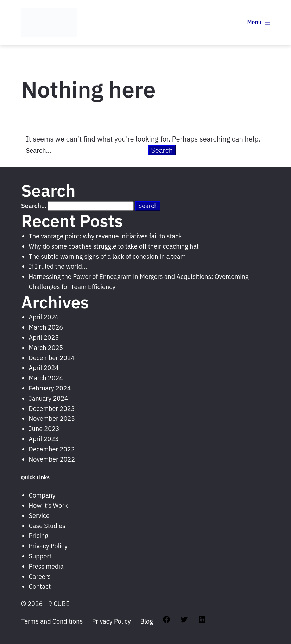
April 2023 (44, 439)
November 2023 (52, 418)
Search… (39, 151)
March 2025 (46, 348)
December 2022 (52, 449)
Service (39, 516)
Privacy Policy (48, 546)
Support (40, 556)
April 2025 (44, 337)
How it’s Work (48, 505)
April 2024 (44, 368)
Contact (40, 586)
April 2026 (44, 317)
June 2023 (44, 429)
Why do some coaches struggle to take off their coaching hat (114, 246)
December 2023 (52, 409)
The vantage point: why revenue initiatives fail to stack (105, 236)
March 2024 (46, 378)
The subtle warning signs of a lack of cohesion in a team (107, 257)
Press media (46, 566)
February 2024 (50, 388)
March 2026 (46, 327)
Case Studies (47, 526)
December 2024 (52, 358)
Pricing (39, 536)
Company (42, 495)
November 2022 (52, 459)
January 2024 (49, 398)
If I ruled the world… (58, 266)
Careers (40, 577)
